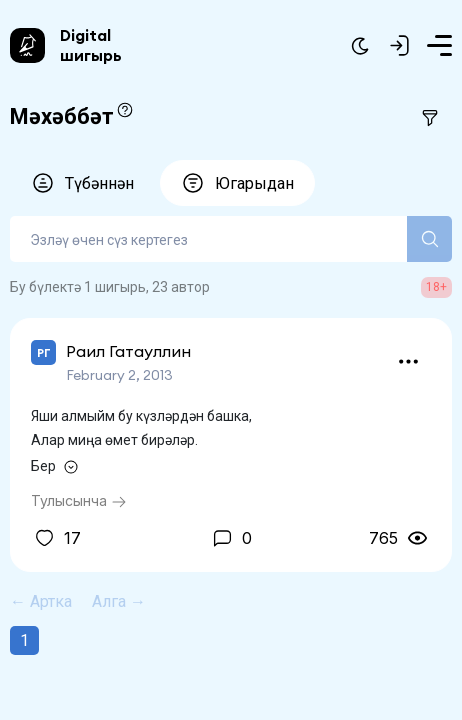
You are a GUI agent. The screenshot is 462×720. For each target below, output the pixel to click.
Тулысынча (79, 500)
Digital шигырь (91, 45)
